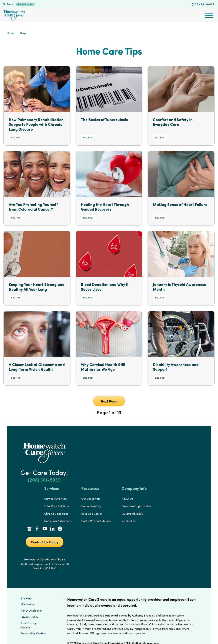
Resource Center (92, 514)
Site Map (26, 598)
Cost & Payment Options (96, 521)
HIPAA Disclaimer (31, 611)
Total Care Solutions (57, 506)
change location (25, 4)
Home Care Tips (91, 506)
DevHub (41, 633)
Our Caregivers (91, 499)
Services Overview (56, 499)
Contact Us (129, 521)
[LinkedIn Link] (52, 529)
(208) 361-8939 (203, 4)
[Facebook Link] (37, 529)
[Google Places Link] (29, 529)
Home (11, 33)
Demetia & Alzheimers (58, 521)
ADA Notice (27, 604)
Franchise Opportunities (137, 506)
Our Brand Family (133, 514)
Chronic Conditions (56, 514)
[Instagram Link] (60, 529)
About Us (127, 499)
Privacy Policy (29, 617)
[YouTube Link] (45, 529)
